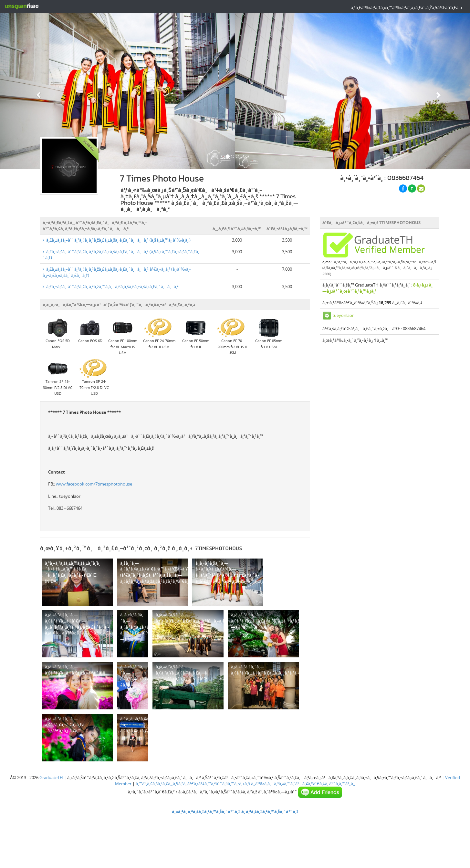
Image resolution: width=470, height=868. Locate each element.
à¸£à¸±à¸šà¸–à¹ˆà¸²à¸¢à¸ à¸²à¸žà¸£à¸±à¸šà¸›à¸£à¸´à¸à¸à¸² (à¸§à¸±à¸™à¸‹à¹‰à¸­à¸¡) (117, 240)
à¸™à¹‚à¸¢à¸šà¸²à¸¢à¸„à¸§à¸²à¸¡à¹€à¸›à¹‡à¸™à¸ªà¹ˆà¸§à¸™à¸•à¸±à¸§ (193, 784)
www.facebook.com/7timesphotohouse (94, 484)
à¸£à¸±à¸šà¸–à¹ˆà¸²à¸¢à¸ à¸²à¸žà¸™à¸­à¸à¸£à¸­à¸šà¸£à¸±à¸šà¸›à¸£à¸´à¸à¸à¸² (111, 287)
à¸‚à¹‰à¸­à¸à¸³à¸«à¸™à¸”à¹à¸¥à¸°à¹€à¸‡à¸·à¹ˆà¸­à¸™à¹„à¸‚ (303, 784)
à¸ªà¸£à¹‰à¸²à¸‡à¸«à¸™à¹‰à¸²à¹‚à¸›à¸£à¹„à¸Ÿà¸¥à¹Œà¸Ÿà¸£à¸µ (406, 7)
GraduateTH (51, 778)
